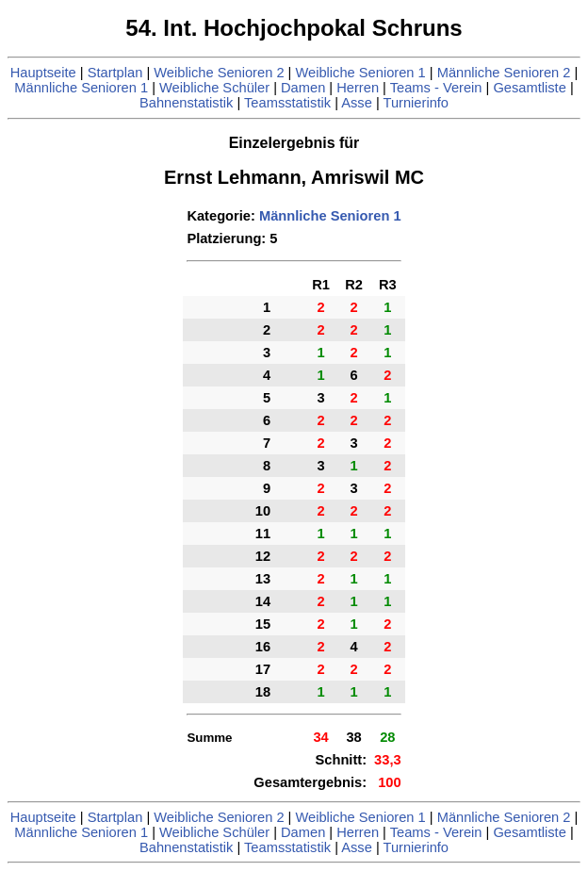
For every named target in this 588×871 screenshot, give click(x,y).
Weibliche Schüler (214, 88)
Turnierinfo (416, 103)
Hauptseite (43, 73)
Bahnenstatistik (186, 103)
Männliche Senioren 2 (504, 73)
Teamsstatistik (287, 103)
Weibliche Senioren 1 (360, 73)
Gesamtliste (529, 88)
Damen (303, 88)
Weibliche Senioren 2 (219, 73)
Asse (357, 103)
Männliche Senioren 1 (81, 88)
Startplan (115, 73)
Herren (358, 88)
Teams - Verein (436, 88)
